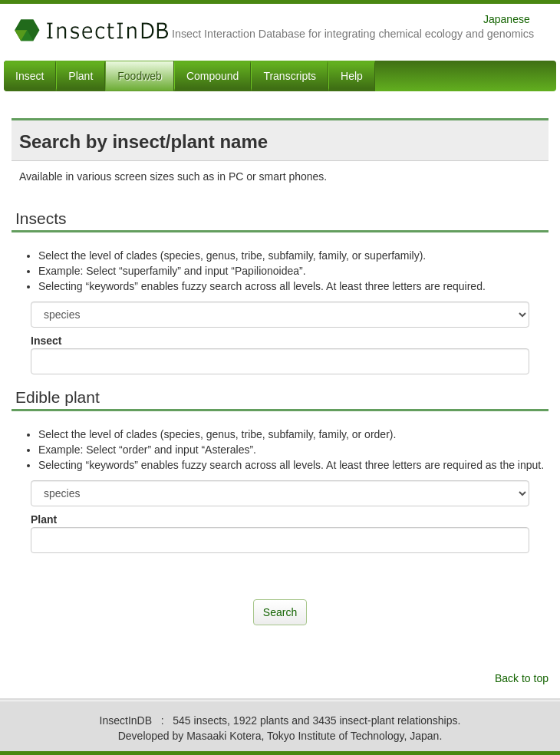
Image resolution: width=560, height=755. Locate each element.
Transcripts (290, 76)
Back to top (522, 678)
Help (352, 76)
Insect (30, 76)
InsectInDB (92, 30)
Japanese (507, 19)
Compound (213, 76)
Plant (81, 76)
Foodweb (140, 76)
